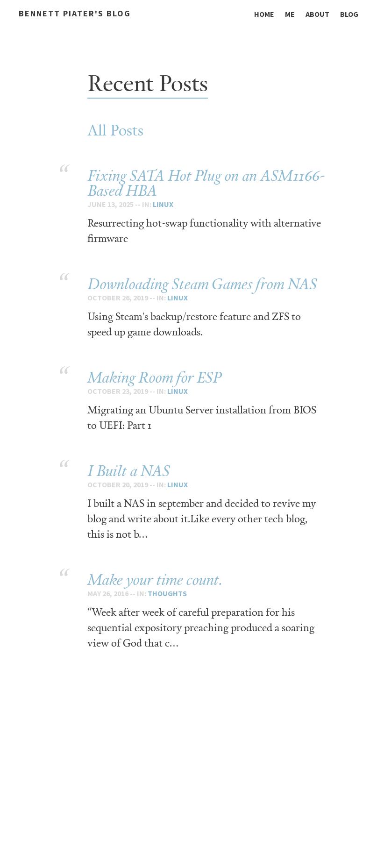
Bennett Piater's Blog (75, 13)
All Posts (115, 130)
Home (264, 14)
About (317, 14)
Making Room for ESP (154, 377)
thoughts (167, 593)
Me (290, 14)
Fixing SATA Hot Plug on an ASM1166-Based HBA (206, 183)
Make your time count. (155, 580)
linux (163, 204)
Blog (349, 14)
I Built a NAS (128, 471)
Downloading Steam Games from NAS (202, 284)
